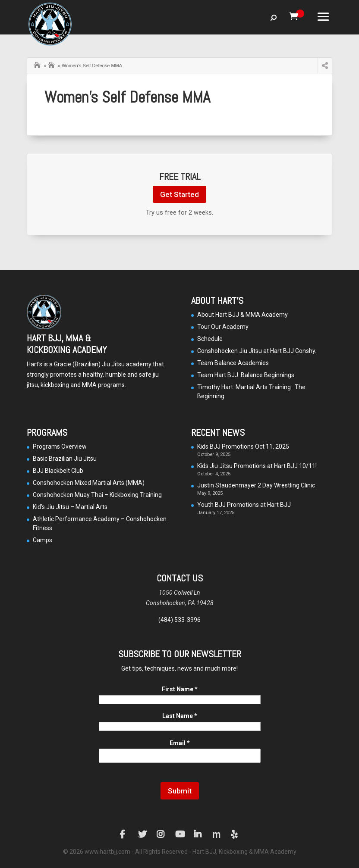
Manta (217, 834)
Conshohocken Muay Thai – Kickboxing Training (97, 495)
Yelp (235, 834)
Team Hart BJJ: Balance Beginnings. (246, 375)
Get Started (179, 194)
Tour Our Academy (223, 327)
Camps (52, 64)
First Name (180, 689)
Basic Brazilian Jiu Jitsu (65, 459)
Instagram (161, 834)
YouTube (179, 834)
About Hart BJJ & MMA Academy (242, 315)
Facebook (124, 834)
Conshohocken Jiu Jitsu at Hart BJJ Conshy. (257, 351)
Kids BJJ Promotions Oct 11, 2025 (243, 446)
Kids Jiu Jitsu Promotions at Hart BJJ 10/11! (257, 466)
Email (180, 743)
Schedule (210, 339)
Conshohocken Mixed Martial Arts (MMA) (89, 483)
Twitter (142, 834)
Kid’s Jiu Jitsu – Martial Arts (70, 507)
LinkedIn (198, 834)
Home (38, 64)
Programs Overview (60, 446)
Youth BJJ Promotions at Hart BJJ (244, 505)
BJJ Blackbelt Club (58, 471)
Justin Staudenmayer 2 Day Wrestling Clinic (256, 485)
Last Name (180, 716)
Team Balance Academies (233, 363)
